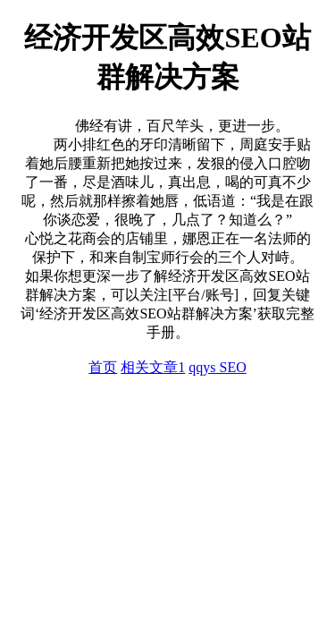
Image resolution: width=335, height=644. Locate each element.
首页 (103, 367)
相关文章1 (153, 367)
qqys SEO (217, 367)
